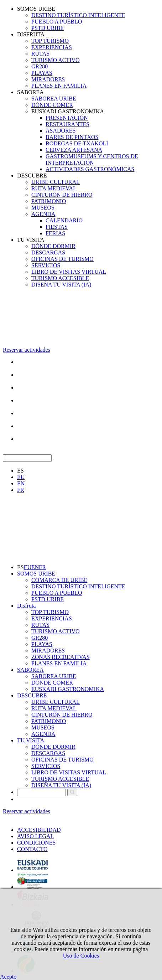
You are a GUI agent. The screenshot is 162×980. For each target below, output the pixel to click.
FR (21, 490)
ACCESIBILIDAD (39, 830)
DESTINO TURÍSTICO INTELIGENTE (78, 15)
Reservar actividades (27, 350)
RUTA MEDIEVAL (54, 188)
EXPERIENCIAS (52, 47)
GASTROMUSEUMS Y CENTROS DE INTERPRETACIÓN (92, 159)
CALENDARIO (64, 220)
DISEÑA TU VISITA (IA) (61, 285)
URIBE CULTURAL (56, 182)
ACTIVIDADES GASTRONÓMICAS (90, 169)
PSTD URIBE (48, 28)
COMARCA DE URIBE (59, 580)
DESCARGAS (48, 252)
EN (21, 483)
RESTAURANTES (67, 124)
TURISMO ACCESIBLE (60, 278)
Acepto (8, 977)
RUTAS (40, 54)
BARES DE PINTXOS (72, 137)
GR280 (40, 66)
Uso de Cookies (81, 956)
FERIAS (55, 233)
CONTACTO (32, 849)
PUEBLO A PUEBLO (57, 22)
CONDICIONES (36, 843)
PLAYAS (42, 73)
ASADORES (61, 131)
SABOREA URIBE (54, 99)
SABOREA (30, 92)
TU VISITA (31, 240)
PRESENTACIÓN (67, 118)
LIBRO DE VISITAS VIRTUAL (69, 272)
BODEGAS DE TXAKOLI (77, 143)
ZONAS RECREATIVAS (61, 657)
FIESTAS (57, 227)
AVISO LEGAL (35, 836)
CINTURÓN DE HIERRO (62, 195)
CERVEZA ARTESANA (74, 150)
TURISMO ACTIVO (56, 60)
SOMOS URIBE (36, 9)
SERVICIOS (46, 265)
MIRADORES (48, 79)
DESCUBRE (32, 176)
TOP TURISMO (50, 41)
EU (21, 477)
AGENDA (43, 214)
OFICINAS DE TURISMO (62, 259)
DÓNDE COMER (52, 105)
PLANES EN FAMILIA (59, 86)
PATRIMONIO (49, 201)
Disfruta (26, 606)
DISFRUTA (31, 34)
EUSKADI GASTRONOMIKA (68, 111)
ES (20, 471)
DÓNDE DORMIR (53, 246)
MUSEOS (43, 208)
